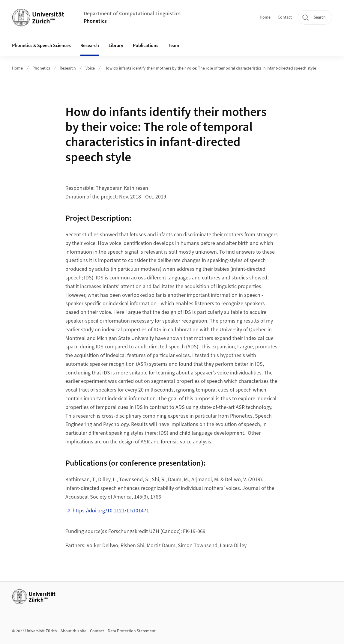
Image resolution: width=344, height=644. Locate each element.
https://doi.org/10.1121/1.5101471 (111, 511)
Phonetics (95, 21)
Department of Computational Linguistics (132, 14)
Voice (90, 68)
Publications (146, 46)
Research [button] (90, 46)
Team (173, 46)
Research (68, 68)
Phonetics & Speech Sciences (41, 46)
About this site (73, 631)
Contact (285, 17)
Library (116, 46)
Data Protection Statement (132, 631)
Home (265, 17)
